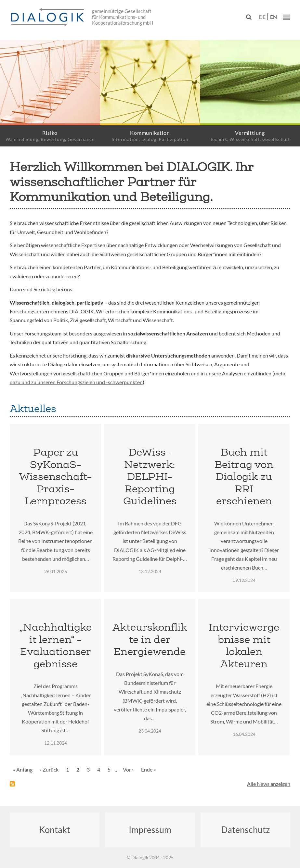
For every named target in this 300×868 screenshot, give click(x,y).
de (262, 17)
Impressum (150, 830)
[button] (287, 17)
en (274, 17)
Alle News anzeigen (269, 784)
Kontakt (55, 830)
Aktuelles (33, 409)
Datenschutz (245, 830)
